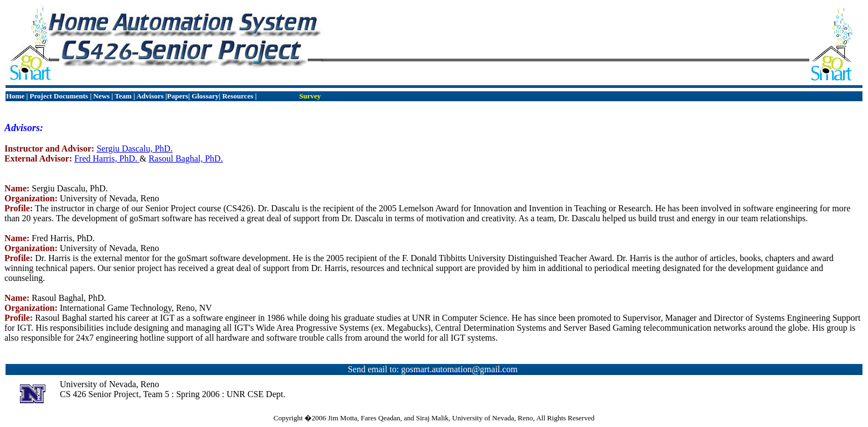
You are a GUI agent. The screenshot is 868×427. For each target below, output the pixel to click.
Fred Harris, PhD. (107, 158)
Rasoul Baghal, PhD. (185, 158)
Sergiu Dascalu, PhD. (134, 149)
